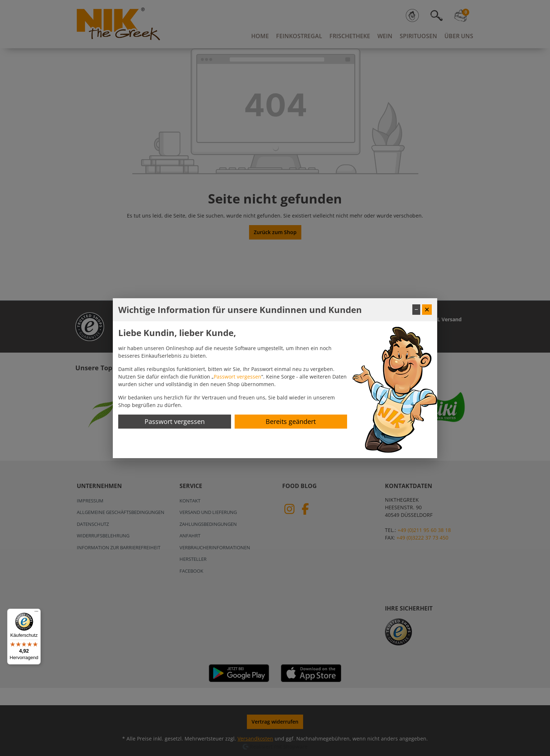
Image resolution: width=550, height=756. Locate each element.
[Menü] (36, 613)
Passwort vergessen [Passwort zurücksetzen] (175, 421)
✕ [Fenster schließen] (427, 309)
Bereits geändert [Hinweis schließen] (291, 421)
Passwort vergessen (238, 377)
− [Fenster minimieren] (416, 309)
